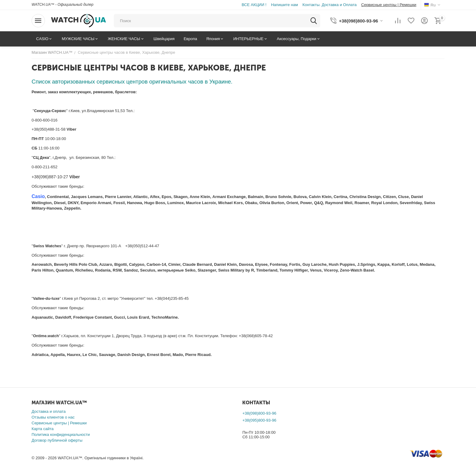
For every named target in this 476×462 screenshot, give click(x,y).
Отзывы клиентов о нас (53, 417)
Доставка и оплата (49, 411)
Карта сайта (42, 429)
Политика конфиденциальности (61, 435)
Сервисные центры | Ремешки (59, 423)
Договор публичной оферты (57, 440)
